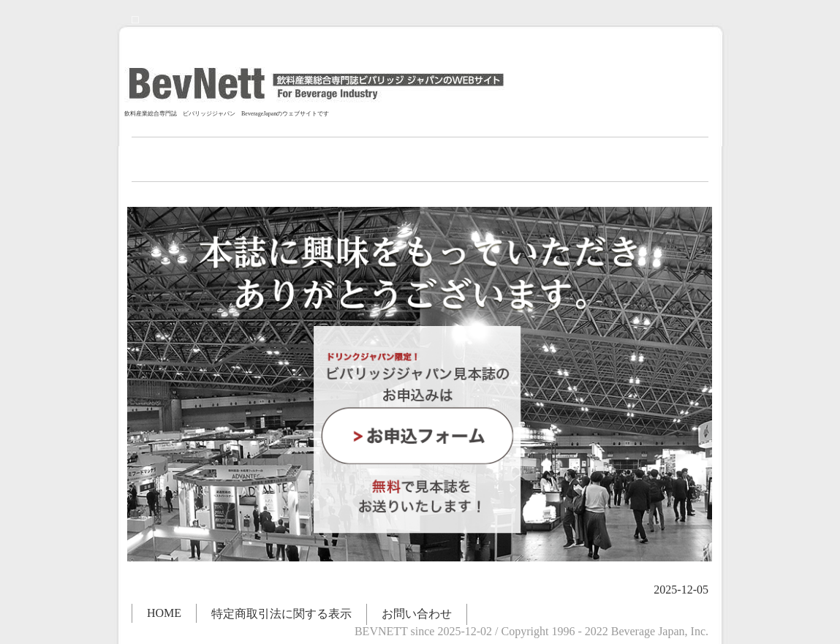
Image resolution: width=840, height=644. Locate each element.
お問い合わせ (417, 614)
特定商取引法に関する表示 (281, 614)
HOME (164, 613)
